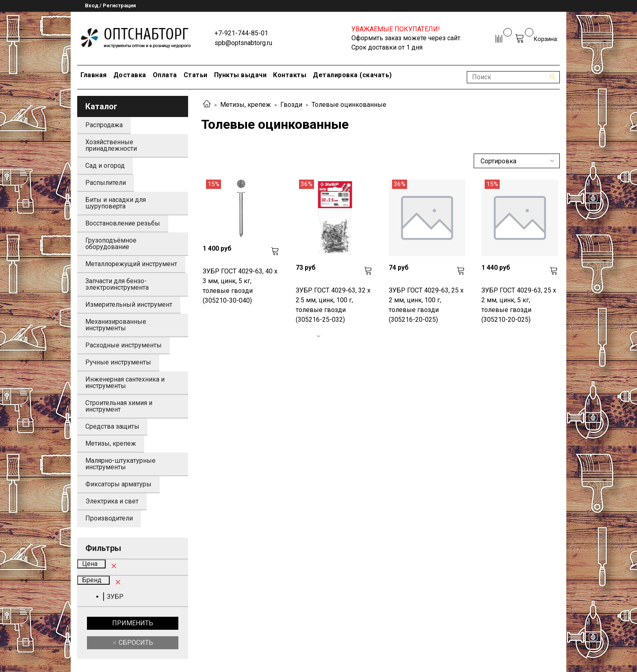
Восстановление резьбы (123, 223)
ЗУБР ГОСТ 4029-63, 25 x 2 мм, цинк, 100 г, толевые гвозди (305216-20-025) (426, 305)
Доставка (130, 75)
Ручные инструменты (118, 362)
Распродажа (104, 125)
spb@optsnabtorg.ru (243, 43)
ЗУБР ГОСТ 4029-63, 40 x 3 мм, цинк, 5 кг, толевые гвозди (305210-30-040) (240, 286)
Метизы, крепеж (246, 105)
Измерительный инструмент (129, 305)
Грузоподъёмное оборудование (111, 244)
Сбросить (135, 643)
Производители (109, 518)
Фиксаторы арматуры (118, 484)
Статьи (196, 75)
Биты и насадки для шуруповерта (116, 203)
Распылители (106, 183)
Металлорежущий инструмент (131, 264)
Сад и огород (105, 166)
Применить (133, 623)
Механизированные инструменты (116, 325)
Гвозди (291, 105)
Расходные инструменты (123, 345)
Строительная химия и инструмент (119, 406)
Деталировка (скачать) (352, 75)
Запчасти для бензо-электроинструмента (117, 284)
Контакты (290, 75)
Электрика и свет (112, 501)
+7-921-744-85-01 (241, 33)
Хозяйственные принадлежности (111, 145)
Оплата (165, 75)
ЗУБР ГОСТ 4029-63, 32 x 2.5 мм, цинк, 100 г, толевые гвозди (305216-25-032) (333, 305)
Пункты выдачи (240, 75)
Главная (94, 75)
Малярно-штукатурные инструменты (120, 464)
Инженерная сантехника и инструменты (125, 383)
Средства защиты (112, 426)
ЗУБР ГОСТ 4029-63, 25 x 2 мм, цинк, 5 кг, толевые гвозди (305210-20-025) (519, 305)
